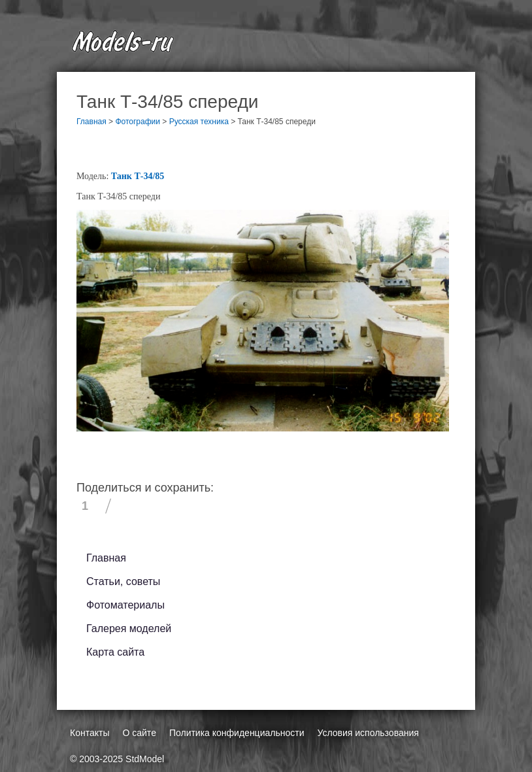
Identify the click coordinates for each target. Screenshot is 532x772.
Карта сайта (115, 652)
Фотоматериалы (125, 605)
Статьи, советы (123, 581)
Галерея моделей (129, 629)
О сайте (139, 733)
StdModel (145, 759)
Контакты (90, 733)
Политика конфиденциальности (237, 733)
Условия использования (368, 733)
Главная (106, 558)
